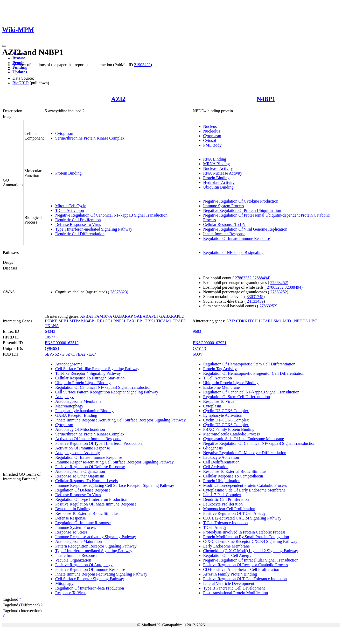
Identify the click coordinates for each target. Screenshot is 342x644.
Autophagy (64, 397)
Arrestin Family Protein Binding (230, 574)
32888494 (261, 278)
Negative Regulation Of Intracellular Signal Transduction (251, 560)
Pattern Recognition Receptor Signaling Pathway (96, 546)
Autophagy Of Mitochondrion (80, 429)
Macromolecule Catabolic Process (232, 434)
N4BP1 (266, 99)
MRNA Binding (217, 164)
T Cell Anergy (215, 527)
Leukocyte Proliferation (223, 504)
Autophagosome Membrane (78, 401)
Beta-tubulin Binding (73, 509)
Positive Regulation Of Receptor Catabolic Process (246, 565)
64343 (50, 331)
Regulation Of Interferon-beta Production (90, 588)
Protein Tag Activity (220, 369)
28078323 (118, 292)
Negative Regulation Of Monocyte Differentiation (245, 453)
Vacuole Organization (73, 560)
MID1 (288, 321)
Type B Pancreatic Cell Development (234, 588)
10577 (50, 337)
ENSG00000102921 (210, 343)
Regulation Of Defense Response (83, 490)
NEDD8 (301, 321)
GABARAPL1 (146, 316)
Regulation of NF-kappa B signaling (233, 252)
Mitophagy (64, 583)
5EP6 (49, 354)
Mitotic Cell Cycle (71, 206)
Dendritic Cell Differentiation (80, 234)
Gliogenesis (213, 448)
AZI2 (118, 99)
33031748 (255, 297)
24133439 (255, 301)
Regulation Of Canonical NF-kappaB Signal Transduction (103, 387)
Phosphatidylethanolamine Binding (84, 411)
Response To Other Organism (80, 476)
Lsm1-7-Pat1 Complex (222, 495)
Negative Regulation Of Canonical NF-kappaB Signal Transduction (111, 215)
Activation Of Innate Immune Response (88, 439)
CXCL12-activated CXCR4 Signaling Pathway (242, 518)
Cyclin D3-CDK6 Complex (226, 411)
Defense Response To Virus (78, 224)
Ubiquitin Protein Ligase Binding (83, 383)
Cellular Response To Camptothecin (233, 476)
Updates (20, 72)
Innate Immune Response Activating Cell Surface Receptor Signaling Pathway (120, 420)
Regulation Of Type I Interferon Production (91, 499)
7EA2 (81, 354)
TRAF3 (179, 321)
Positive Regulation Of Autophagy (84, 565)
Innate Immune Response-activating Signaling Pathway (101, 574)
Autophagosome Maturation (79, 541)
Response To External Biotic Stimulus (87, 513)
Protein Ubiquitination (222, 481)
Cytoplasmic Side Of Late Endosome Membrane (244, 439)
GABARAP (123, 316)
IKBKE (51, 321)
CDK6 (242, 321)
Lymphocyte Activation (223, 415)
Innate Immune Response (224, 234)
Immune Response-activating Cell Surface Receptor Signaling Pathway (114, 462)
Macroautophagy (69, 406)
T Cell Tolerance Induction (226, 523)
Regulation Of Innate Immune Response (237, 238)
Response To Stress (71, 532)
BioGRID (20, 83)
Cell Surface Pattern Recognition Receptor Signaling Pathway (107, 392)
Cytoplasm (64, 133)
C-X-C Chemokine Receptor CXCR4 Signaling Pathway (250, 541)
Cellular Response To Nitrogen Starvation (90, 378)
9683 (197, 331)
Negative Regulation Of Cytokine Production (241, 201)
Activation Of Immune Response (83, 448)
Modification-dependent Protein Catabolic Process (245, 485)
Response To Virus (71, 593)
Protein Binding (68, 173)
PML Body (212, 145)
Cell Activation (216, 467)
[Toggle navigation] (4, 46)
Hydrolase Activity (219, 182)
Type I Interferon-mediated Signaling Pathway (94, 229)
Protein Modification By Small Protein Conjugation (246, 537)
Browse (19, 58)
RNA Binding (215, 159)
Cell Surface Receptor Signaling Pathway (90, 579)
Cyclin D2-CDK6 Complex (226, 425)
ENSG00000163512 (62, 343)
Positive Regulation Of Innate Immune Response (96, 504)
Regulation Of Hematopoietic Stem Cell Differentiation (249, 364)
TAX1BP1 (135, 321)
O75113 (200, 348)
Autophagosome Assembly (78, 453)
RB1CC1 (105, 321)
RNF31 (119, 321)
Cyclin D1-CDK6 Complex (226, 420)
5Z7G (60, 354)
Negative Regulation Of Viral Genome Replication (245, 229)
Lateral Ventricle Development (229, 583)
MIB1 (64, 321)
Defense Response (71, 518)
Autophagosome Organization (80, 471)
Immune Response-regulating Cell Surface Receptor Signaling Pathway (115, 485)
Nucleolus (212, 131)
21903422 (142, 65)
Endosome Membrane (222, 387)
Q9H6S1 (52, 348)
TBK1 (150, 321)
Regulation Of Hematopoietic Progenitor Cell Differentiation (254, 373)
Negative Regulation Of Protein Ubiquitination (242, 210)
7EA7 (91, 354)
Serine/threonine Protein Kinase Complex (90, 138)
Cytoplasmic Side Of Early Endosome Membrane (245, 490)
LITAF (264, 321)
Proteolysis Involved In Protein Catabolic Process (245, 532)
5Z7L (70, 354)
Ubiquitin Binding (218, 187)
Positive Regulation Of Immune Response (90, 569)
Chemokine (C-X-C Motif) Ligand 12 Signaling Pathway (251, 551)
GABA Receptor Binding (76, 415)
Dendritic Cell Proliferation (78, 220)
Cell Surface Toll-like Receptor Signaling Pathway (97, 369)
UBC (313, 321)
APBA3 (87, 316)
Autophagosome (69, 364)
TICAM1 (164, 321)
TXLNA (52, 326)
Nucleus (210, 126)
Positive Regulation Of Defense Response (90, 467)
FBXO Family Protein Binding (229, 429)
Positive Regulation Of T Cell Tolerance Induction (245, 579)
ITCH (253, 321)
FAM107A (103, 316)
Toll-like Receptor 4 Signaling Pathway (88, 373)
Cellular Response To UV (225, 224)
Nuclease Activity (218, 168)
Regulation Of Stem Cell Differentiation (237, 397)
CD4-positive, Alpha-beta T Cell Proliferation (241, 569)
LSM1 (277, 321)
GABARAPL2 (171, 316)
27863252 (243, 278)
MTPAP (76, 321)
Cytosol (210, 140)
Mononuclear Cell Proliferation (229, 509)
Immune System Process (224, 206)
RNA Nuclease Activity (223, 173)
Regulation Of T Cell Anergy (227, 555)
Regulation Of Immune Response (83, 523)
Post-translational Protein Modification (236, 593)
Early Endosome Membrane (227, 546)
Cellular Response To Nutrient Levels (86, 481)
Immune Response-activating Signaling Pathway (96, 537)
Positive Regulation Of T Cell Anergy (235, 513)
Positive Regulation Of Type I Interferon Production (99, 443)
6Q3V (198, 354)
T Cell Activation (70, 210)
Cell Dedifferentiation (222, 462)
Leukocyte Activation (221, 457)
